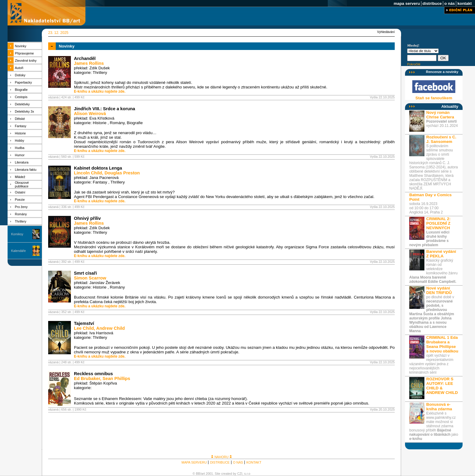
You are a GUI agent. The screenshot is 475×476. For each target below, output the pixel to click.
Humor (20, 155)
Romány (21, 214)
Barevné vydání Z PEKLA (441, 254)
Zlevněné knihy (26, 61)
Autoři (19, 68)
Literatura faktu (26, 170)
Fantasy (21, 126)
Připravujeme (24, 53)
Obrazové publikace (22, 184)
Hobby (20, 140)
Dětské (20, 119)
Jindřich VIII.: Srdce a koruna (105, 109)
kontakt (465, 3)
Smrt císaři (85, 273)
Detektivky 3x (24, 111)
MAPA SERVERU (194, 462)
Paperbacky (23, 82)
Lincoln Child (88, 173)
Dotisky (20, 75)
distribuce (432, 3)
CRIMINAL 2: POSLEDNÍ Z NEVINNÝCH (438, 223)
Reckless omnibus (93, 374)
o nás (450, 3)
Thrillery (21, 221)
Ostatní (20, 192)
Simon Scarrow (90, 278)
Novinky (21, 46)
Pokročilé (414, 64)
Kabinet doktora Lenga (98, 168)
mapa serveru (407, 3)
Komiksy (17, 234)
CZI (240, 474)
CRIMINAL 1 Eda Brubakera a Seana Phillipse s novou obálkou (442, 344)
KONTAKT (254, 462)
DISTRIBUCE (220, 462)
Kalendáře (19, 251)
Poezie (20, 200)
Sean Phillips (116, 378)
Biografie (21, 90)
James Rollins (89, 63)
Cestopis (21, 97)
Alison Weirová (90, 114)
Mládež (20, 177)
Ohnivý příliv (87, 218)
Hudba (20, 148)
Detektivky (22, 104)
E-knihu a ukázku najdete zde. (100, 91)
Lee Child (84, 328)
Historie (20, 133)
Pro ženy (21, 207)
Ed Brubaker (87, 378)
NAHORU (221, 457)
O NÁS (238, 462)
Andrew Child (111, 328)
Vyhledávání (386, 32)
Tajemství (84, 323)
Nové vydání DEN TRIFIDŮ (439, 290)
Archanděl (85, 58)
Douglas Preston (122, 173)
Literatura (22, 162)
